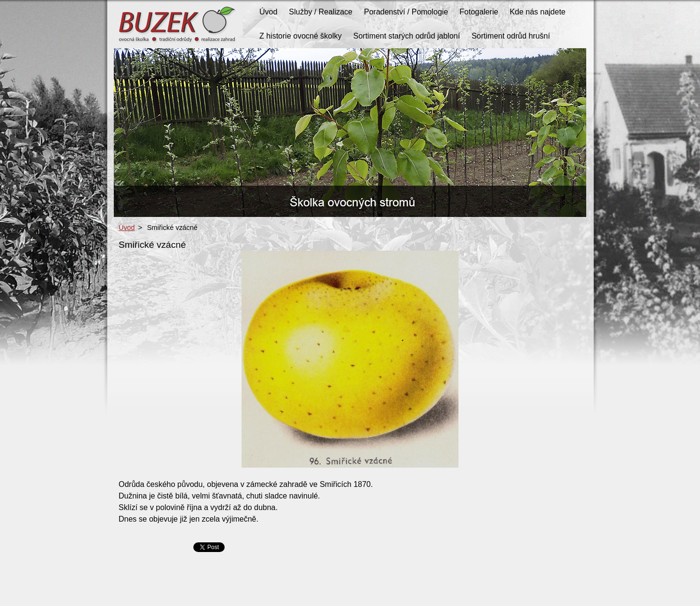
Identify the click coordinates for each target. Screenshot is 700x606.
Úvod (127, 228)
